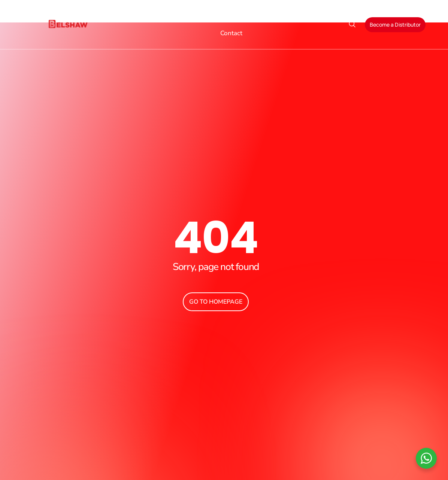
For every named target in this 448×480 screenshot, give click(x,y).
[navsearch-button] (352, 25)
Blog (309, 16)
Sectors (244, 16)
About (160, 16)
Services (281, 16)
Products (201, 16)
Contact (231, 33)
